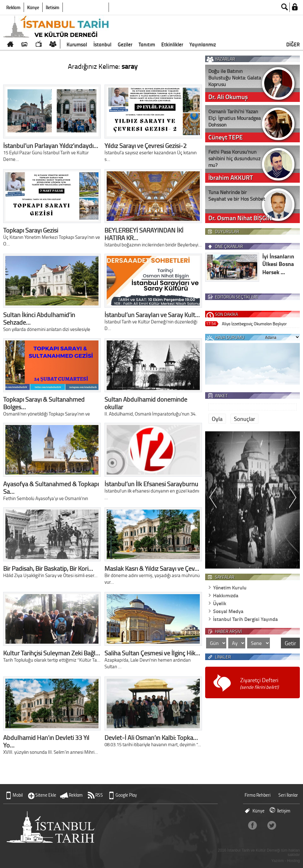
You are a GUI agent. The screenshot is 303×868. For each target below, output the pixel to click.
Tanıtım (147, 44)
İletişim (53, 7)
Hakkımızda (226, 595)
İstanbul (102, 44)
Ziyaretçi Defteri (259, 683)
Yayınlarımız (203, 44)
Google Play (126, 795)
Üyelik (220, 603)
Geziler (125, 44)
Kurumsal (77, 44)
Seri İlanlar (288, 795)
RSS (99, 795)
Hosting (293, 861)
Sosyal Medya (228, 611)
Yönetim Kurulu (230, 587)
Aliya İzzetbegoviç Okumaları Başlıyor (254, 324)
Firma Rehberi (258, 795)
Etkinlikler (172, 44)
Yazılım (278, 861)
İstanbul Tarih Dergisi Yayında (245, 619)
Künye (33, 7)
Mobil (18, 795)
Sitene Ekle (46, 795)
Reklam (13, 7)
